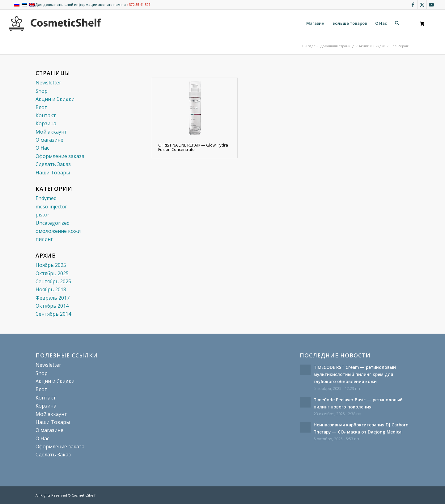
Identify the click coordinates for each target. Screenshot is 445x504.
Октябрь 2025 (52, 273)
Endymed (46, 198)
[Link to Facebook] (413, 5)
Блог (41, 107)
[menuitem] (315, 23)
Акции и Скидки (55, 99)
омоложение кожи (58, 231)
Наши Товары (53, 173)
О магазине (49, 140)
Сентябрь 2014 (53, 314)
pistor (42, 215)
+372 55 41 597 (138, 4)
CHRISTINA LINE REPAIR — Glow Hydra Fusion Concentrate (193, 147)
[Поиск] (397, 23)
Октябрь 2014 (52, 306)
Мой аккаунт (51, 132)
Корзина (46, 123)
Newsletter (48, 83)
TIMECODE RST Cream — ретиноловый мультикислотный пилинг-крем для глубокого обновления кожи (355, 374)
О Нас (42, 148)
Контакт (46, 115)
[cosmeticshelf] (55, 23)
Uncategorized (53, 223)
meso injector (51, 207)
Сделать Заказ (53, 164)
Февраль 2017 (53, 298)
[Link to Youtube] (431, 5)
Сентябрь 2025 (53, 281)
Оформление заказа (60, 156)
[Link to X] (422, 5)
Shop (42, 91)
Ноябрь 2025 (51, 265)
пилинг (44, 239)
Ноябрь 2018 (51, 289)
